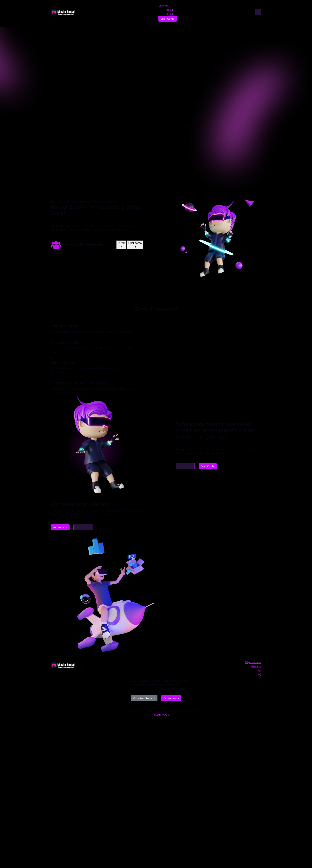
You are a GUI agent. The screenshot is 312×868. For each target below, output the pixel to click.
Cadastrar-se (83, 527)
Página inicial (253, 662)
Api (259, 670)
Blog (259, 674)
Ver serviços (185, 466)
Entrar (121, 245)
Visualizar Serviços (144, 698)
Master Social (162, 715)
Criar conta (135, 245)
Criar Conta (208, 466)
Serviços (163, 6)
